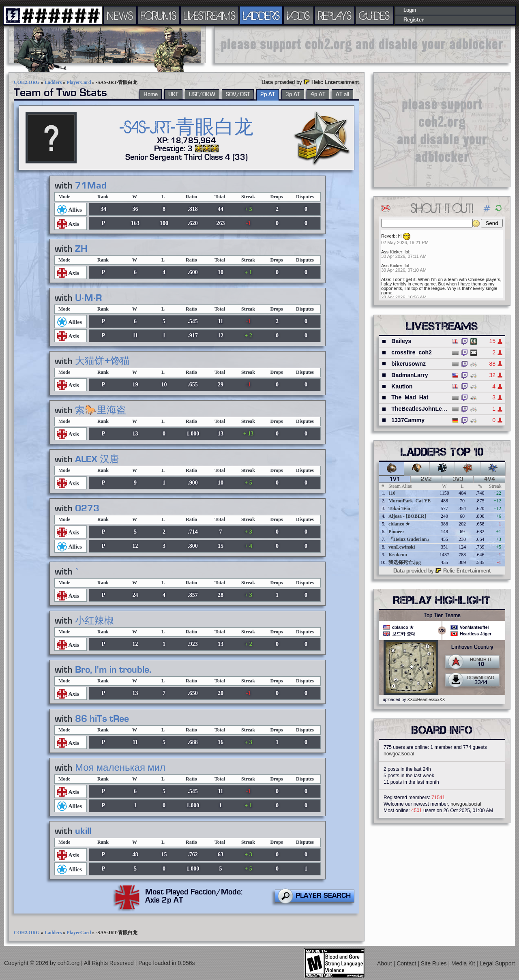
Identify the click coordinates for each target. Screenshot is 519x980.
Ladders (53, 82)
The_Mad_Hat (410, 397)
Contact (407, 963)
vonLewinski (402, 547)
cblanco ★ (399, 524)
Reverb (388, 236)
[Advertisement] (362, 45)
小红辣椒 (94, 621)
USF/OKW (202, 94)
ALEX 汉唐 (97, 459)
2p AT (268, 94)
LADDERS (261, 15)
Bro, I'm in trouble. (113, 670)
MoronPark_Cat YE (410, 501)
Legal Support (497, 963)
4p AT (318, 94)
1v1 (395, 479)
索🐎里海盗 (101, 410)
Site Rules (435, 963)
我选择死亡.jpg (405, 562)
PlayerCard (79, 82)
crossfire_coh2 (412, 352)
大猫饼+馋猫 (102, 361)
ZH (81, 249)
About (385, 963)
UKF (173, 94)
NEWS (120, 15)
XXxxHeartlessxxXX (426, 699)
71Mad (91, 186)
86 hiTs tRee (102, 719)
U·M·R (88, 298)
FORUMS (159, 15)
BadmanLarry (410, 375)
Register (414, 20)
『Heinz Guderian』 (410, 539)
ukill (83, 831)
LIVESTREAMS (210, 15)
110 (392, 493)
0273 (87, 508)
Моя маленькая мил (120, 768)
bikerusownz (409, 364)
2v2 (426, 479)
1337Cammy (408, 420)
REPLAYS (335, 15)
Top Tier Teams (442, 615)
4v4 (490, 479)
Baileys (401, 341)
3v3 (458, 479)
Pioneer (396, 532)
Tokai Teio (399, 508)
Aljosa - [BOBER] (407, 516)
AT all (342, 94)
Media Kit (464, 963)
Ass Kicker (392, 252)
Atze (386, 279)
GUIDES (375, 15)
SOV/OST (238, 94)
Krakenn (398, 555)
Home (151, 94)
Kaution (402, 386)
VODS (298, 15)
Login (410, 10)
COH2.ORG (27, 82)
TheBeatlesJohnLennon (424, 409)
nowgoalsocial (399, 754)
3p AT (293, 94)
